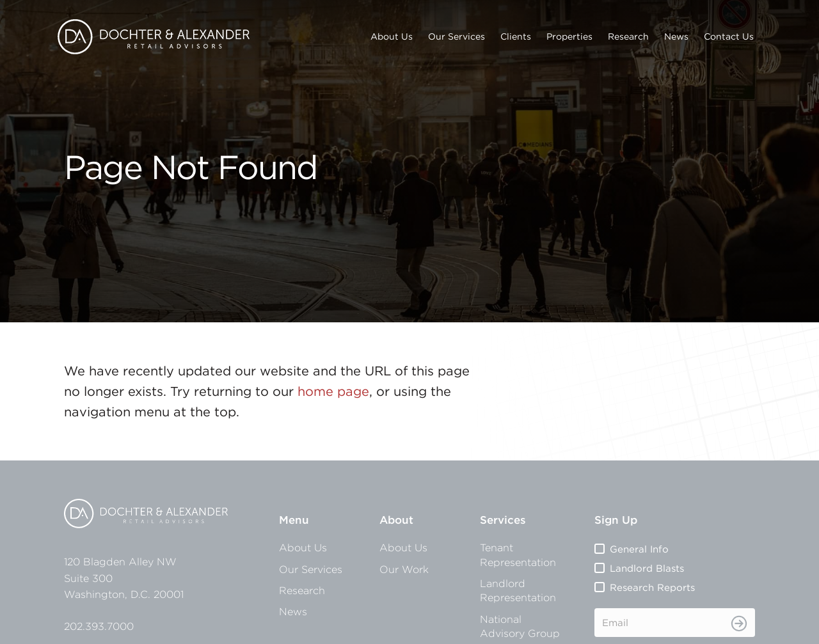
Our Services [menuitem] (311, 569)
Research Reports (652, 587)
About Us (392, 36)
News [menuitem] (293, 611)
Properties (569, 36)
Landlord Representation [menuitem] (518, 590)
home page (333, 391)
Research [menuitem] (302, 590)
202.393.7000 (99, 626)
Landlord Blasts (647, 568)
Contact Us (729, 36)
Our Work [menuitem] (404, 569)
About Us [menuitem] (303, 547)
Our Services (457, 36)
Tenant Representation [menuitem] (518, 554)
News (676, 36)
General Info (639, 549)
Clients (516, 36)
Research (628, 36)
